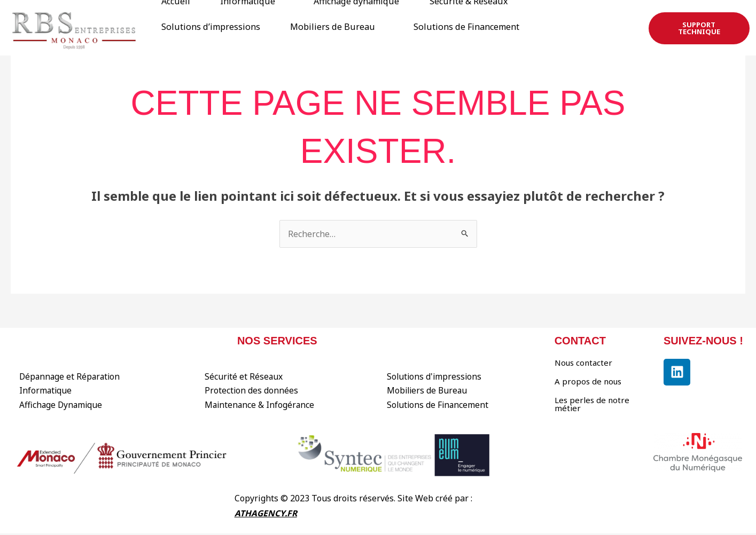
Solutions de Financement (197, 31)
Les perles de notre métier (592, 404)
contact (580, 341)
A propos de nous (588, 381)
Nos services (277, 341)
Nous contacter (583, 363)
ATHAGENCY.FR (266, 514)
